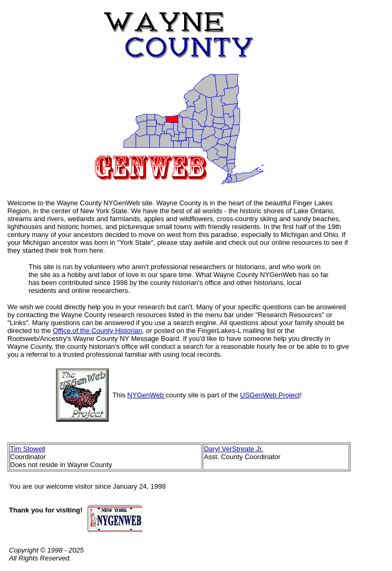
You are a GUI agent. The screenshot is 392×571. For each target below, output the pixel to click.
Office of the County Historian (98, 331)
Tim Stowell (28, 449)
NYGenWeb (146, 395)
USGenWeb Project (270, 395)
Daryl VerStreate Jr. (233, 449)
